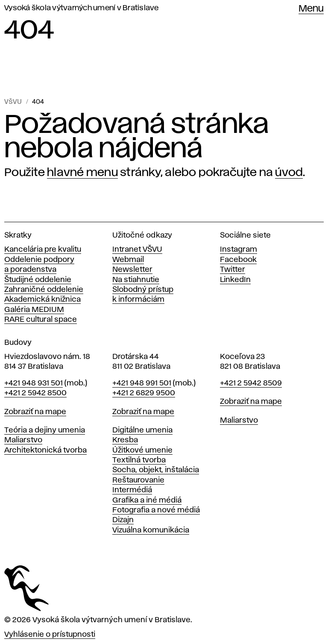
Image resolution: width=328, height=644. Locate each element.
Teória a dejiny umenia (45, 430)
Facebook (238, 260)
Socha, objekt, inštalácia (156, 470)
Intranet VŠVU (137, 250)
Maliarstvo (23, 440)
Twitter (233, 270)
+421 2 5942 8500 (35, 393)
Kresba (125, 440)
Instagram (239, 250)
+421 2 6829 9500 (144, 393)
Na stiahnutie (136, 280)
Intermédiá (132, 490)
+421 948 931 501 (34, 383)
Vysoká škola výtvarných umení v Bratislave (82, 8)
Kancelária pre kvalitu (43, 250)
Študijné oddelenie (38, 280)
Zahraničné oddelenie (44, 290)
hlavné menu (82, 173)
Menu (311, 9)
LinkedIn (235, 280)
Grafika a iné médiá (147, 500)
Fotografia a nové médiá (156, 510)
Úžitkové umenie (142, 450)
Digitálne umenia (142, 430)
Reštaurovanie (138, 480)
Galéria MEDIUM (34, 310)
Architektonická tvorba (45, 450)
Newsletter (132, 270)
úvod (289, 173)
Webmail (128, 260)
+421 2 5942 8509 (251, 383)
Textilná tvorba (139, 460)
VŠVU (13, 102)
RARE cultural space (41, 320)
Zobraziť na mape (35, 412)
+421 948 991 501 (142, 383)
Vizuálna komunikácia (151, 530)
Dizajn (123, 520)
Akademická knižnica (42, 300)
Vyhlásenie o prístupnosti (50, 635)
